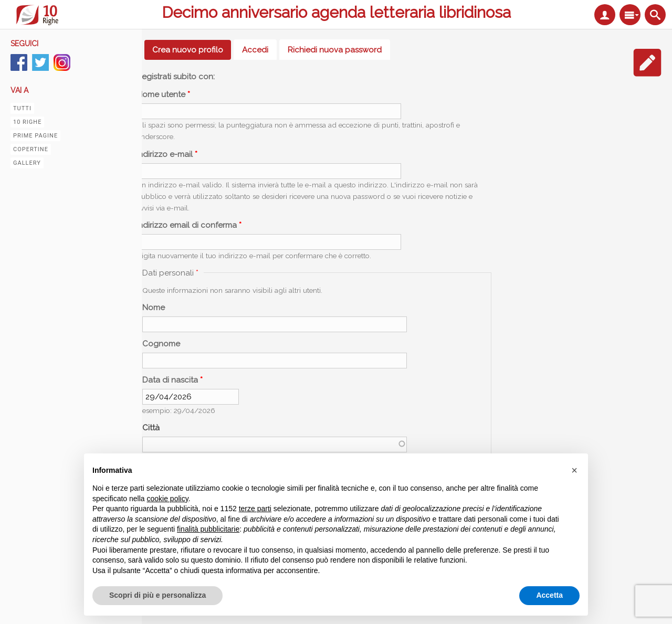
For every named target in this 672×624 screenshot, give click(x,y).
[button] (574, 470)
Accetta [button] (549, 595)
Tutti (22, 108)
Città (151, 428)
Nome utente (163, 94)
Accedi (255, 50)
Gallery (27, 163)
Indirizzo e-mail (167, 154)
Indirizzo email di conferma (189, 225)
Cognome (161, 344)
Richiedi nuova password (335, 50)
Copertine (31, 149)
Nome (154, 308)
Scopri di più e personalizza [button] (157, 595)
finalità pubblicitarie (208, 529)
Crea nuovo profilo (192, 50)
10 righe (27, 122)
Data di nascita (172, 380)
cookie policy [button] (168, 499)
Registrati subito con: (176, 77)
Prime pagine (35, 136)
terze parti (255, 509)
